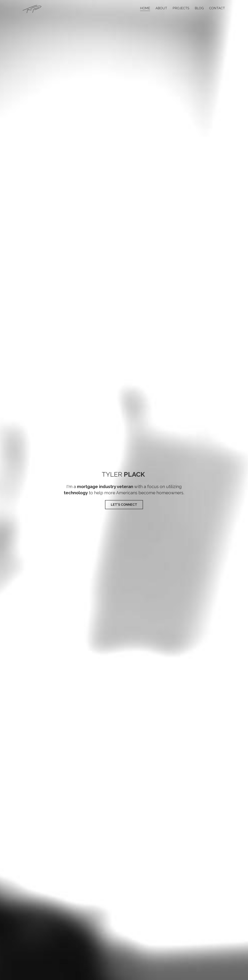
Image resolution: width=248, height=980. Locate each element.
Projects (181, 8)
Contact (217, 8)
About (161, 8)
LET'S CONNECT (124, 505)
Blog (199, 8)
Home (145, 8)
